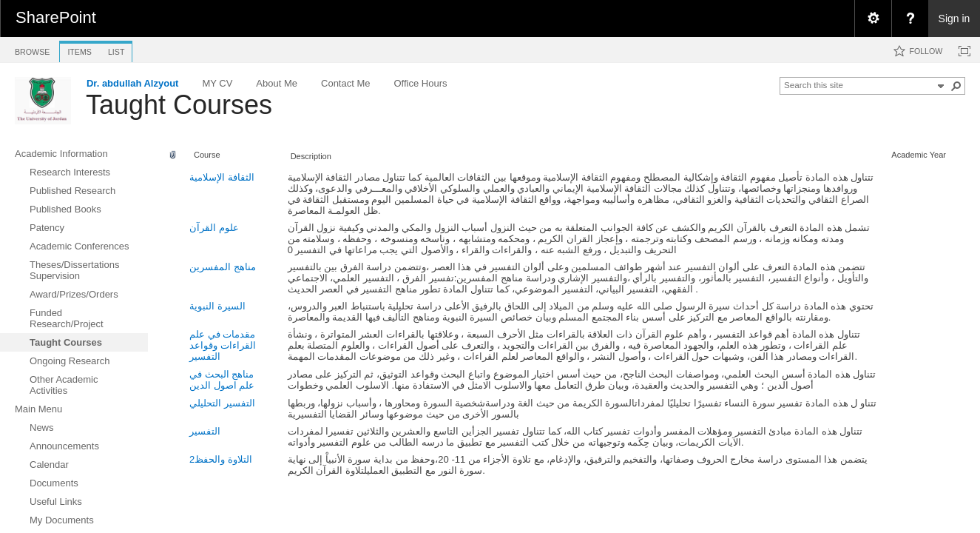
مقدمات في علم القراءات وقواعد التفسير (223, 345)
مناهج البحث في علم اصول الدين (222, 380)
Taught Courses (179, 105)
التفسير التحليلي (222, 403)
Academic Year (919, 155)
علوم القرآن (214, 228)
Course (207, 155)
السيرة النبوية (217, 306)
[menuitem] (873, 19)
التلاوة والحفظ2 (221, 459)
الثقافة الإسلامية (222, 177)
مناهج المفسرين (223, 267)
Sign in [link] (954, 19)
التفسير (205, 431)
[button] (956, 86)
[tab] (32, 49)
